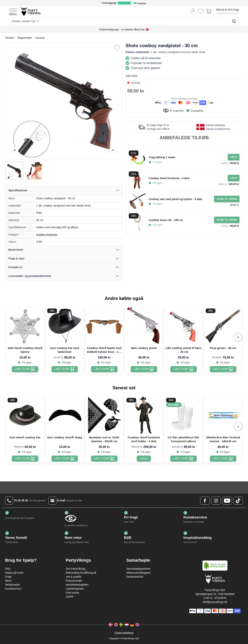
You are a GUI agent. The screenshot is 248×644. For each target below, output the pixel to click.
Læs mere (132, 76)
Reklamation (13, 585)
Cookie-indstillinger (124, 633)
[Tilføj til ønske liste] (117, 48)
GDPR (70, 597)
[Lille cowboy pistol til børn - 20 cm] (184, 369)
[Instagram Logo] (216, 501)
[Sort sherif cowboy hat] (25, 459)
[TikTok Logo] (238, 501)
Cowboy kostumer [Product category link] (47, 235)
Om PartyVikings (76, 569)
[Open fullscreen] (64, 101)
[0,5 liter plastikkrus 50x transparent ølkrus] (184, 459)
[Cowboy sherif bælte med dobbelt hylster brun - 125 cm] (104, 369)
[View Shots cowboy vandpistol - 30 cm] (14, 171)
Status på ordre (14, 573)
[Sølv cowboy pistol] (144, 369)
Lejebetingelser (75, 589)
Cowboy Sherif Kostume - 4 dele (169, 178)
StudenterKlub (135, 577)
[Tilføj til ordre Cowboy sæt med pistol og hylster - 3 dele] (227, 199)
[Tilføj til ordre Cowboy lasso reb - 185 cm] (227, 220)
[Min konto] (193, 11)
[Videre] (113, 150)
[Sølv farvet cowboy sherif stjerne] (25, 369)
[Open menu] (13, 11)
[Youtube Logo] (227, 501)
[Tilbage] (15, 150)
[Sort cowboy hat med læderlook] (65, 369)
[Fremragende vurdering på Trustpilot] (124, 3)
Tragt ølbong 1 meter (162, 157)
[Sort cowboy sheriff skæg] (65, 459)
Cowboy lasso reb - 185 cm (166, 220)
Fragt (8, 577)
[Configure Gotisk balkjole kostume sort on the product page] (234, 157)
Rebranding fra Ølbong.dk (81, 573)
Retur (8, 581)
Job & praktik (73, 577)
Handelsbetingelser (77, 585)
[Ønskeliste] (201, 11)
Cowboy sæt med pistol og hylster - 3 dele (175, 199)
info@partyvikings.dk (215, 602)
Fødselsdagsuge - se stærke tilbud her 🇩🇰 (124, 29)
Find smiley (72, 593)
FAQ (8, 569)
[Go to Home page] (30, 11)
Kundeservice (13, 589)
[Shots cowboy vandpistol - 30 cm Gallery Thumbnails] (24, 171)
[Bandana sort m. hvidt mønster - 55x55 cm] (104, 459)
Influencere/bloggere (138, 573)
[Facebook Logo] (205, 501)
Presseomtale (74, 581)
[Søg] (234, 21)
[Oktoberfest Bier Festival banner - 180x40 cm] (223, 459)
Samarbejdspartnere (138, 569)
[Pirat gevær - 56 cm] (223, 369)
